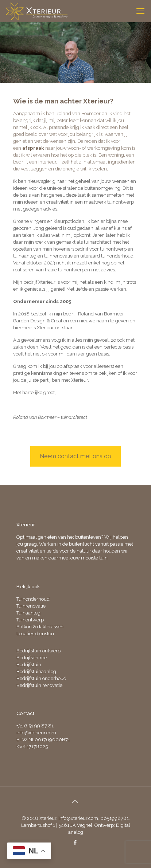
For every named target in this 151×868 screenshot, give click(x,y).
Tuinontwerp (30, 620)
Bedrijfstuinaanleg (36, 671)
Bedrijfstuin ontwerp (38, 651)
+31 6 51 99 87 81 (35, 726)
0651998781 (115, 818)
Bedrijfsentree (32, 658)
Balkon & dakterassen (40, 627)
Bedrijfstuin (29, 665)
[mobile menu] (141, 11)
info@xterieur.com (36, 733)
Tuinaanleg (28, 613)
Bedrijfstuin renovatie (39, 685)
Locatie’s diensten (35, 634)
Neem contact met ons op (75, 456)
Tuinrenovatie (31, 606)
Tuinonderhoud (33, 599)
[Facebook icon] (75, 843)
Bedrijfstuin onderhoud (41, 678)
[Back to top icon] (75, 802)
